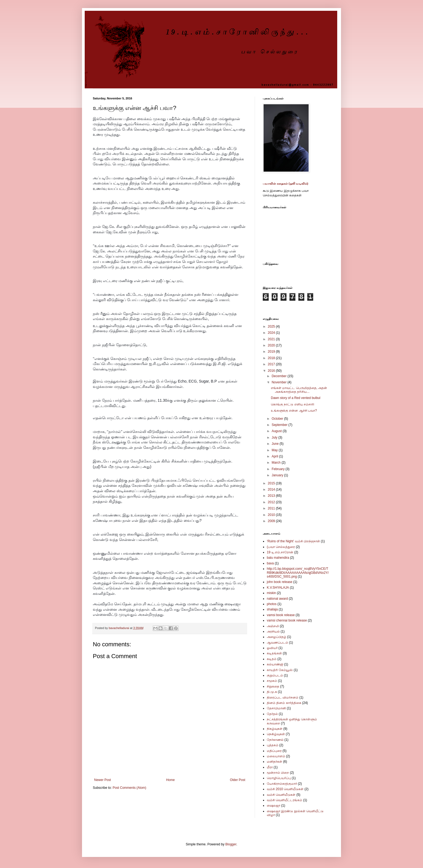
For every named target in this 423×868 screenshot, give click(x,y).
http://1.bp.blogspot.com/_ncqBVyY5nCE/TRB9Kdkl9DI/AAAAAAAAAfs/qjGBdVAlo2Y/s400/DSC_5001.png (298, 573)
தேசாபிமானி (276, 708)
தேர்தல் (272, 714)
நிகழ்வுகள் (275, 729)
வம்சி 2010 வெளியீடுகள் (285, 789)
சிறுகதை (273, 686)
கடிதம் (272, 659)
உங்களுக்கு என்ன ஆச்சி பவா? (294, 411)
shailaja (272, 609)
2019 (272, 352)
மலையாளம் (276, 756)
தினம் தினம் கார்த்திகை (284, 703)
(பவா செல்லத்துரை (281, 547)
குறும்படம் (275, 675)
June (276, 444)
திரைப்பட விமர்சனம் (283, 697)
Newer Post (103, 780)
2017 (272, 364)
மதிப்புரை (274, 751)
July (275, 438)
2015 (272, 483)
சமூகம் (272, 681)
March (277, 463)
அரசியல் (273, 631)
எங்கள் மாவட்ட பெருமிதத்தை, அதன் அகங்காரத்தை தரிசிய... (299, 390)
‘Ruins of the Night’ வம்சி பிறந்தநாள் (293, 541)
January (278, 475)
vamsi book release (281, 615)
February (279, 469)
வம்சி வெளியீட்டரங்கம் (284, 800)
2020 (272, 345)
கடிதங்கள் (274, 653)
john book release (280, 582)
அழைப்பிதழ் (277, 637)
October (278, 419)
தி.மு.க (272, 692)
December (280, 376)
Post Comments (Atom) (129, 788)
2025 (272, 327)
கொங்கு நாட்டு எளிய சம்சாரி (293, 404)
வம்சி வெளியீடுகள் (281, 795)
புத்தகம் (273, 745)
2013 (272, 496)
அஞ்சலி (273, 626)
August (277, 431)
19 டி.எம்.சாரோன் (280, 552)
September (280, 425)
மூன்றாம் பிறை (278, 773)
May (275, 450)
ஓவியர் (272, 648)
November (280, 382)
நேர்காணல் (275, 740)
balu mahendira (278, 558)
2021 (272, 339)
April (275, 456)
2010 (272, 515)
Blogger (231, 844)
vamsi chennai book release (287, 620)
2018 (272, 358)
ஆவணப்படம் (277, 643)
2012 (272, 502)
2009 (272, 521)
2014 (272, 489)
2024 (272, 333)
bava (270, 563)
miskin (271, 593)
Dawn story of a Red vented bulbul (296, 398)
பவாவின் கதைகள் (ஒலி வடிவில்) (286, 183)
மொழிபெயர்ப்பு (279, 778)
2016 (272, 371)
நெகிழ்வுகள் (276, 734)
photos (272, 604)
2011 (272, 508)
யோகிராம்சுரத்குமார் (282, 784)
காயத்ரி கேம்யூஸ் (280, 670)
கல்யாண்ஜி (275, 664)
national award (277, 599)
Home (170, 780)
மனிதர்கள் (274, 762)
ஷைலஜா (274, 805)
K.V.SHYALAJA (278, 588)
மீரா (270, 767)
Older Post (238, 780)
